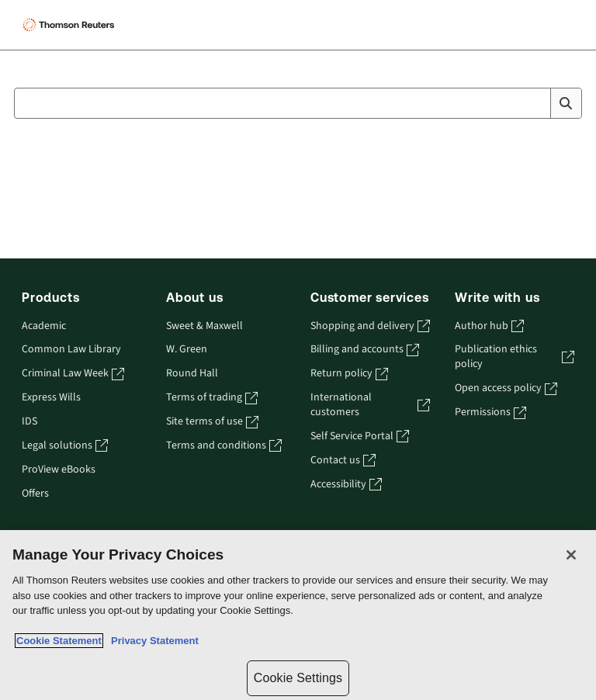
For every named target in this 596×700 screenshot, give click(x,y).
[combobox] (298, 103)
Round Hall (192, 374)
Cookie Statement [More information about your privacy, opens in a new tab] (59, 641)
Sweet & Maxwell (204, 326)
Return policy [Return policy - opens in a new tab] (349, 374)
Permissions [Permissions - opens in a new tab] (490, 412)
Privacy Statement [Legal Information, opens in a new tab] (152, 641)
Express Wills (51, 398)
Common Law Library (71, 350)
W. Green (187, 350)
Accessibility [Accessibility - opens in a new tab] (346, 485)
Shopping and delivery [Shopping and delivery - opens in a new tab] (370, 326)
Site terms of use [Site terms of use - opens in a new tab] (212, 422)
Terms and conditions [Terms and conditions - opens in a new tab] (224, 446)
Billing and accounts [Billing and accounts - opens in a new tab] (365, 350)
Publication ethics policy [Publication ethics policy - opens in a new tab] (515, 357)
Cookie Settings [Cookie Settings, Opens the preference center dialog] (298, 678)
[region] (298, 615)
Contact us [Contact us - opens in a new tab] (343, 461)
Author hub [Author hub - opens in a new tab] (489, 326)
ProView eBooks (59, 470)
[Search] (566, 103)
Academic (44, 326)
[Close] (571, 555)
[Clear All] (535, 103)
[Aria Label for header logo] (117, 25)
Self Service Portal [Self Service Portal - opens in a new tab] (360, 437)
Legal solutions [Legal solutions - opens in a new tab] (65, 446)
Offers (35, 494)
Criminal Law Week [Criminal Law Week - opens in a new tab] (73, 374)
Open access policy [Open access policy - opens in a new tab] (506, 388)
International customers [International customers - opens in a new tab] (370, 405)
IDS (29, 422)
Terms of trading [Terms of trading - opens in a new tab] (212, 398)
